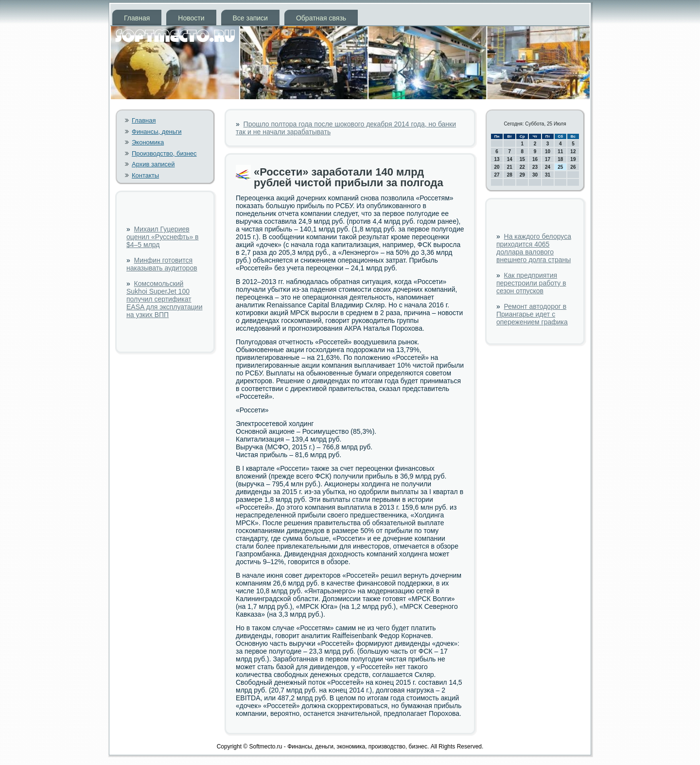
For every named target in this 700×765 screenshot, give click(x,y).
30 (535, 175)
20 (497, 167)
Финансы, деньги (157, 132)
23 (535, 167)
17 (548, 159)
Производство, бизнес (164, 153)
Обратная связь (321, 18)
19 (573, 159)
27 (497, 175)
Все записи (250, 18)
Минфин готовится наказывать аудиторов (162, 264)
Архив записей (153, 164)
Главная (137, 18)
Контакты (145, 175)
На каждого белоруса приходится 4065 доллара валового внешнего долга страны (534, 248)
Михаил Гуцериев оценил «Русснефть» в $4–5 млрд (163, 237)
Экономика (148, 142)
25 (560, 167)
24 (548, 167)
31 (548, 175)
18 (560, 159)
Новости (191, 18)
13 (497, 159)
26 (573, 167)
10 (548, 151)
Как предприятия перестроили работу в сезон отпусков (531, 283)
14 (510, 159)
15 (522, 159)
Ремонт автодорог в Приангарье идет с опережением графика (532, 314)
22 (522, 167)
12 (573, 151)
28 (510, 175)
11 (560, 151)
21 (510, 167)
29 (522, 175)
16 (535, 159)
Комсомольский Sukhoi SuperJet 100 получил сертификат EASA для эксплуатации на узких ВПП (164, 299)
